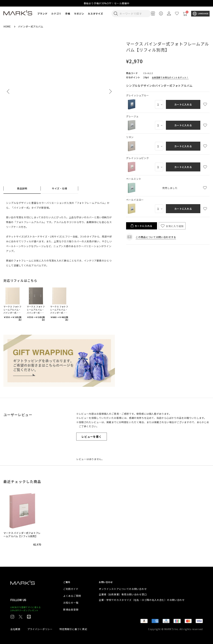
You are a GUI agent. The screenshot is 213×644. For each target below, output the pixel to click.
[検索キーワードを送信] (116, 14)
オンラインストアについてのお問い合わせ (123, 589)
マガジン (79, 14)
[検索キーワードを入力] (134, 14)
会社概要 (15, 629)
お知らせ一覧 (71, 603)
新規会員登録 (71, 609)
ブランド (42, 14)
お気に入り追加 (175, 226)
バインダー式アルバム (31, 26)
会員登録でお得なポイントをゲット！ (170, 77)
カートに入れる (183, 104)
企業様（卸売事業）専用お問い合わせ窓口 (123, 594)
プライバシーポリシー (40, 629)
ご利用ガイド (71, 589)
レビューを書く (92, 437)
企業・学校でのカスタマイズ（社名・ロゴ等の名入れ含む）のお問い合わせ (142, 600)
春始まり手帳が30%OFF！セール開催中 (106, 3)
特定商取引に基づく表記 (73, 629)
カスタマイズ (95, 14)
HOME (7, 26)
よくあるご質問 (72, 596)
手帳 (68, 14)
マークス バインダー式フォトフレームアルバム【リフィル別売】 (22, 535)
